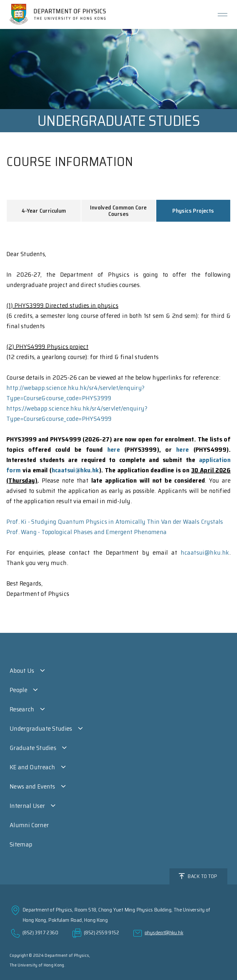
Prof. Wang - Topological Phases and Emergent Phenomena (87, 532)
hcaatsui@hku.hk (75, 470)
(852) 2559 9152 (101, 933)
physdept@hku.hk (164, 933)
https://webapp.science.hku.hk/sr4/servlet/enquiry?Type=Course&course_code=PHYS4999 (77, 413)
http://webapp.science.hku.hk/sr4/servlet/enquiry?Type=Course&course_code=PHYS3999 (76, 393)
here (114, 449)
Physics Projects (193, 211)
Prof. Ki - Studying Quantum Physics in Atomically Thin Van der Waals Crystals (115, 522)
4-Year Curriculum (44, 211)
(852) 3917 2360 (40, 933)
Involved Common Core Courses (118, 211)
